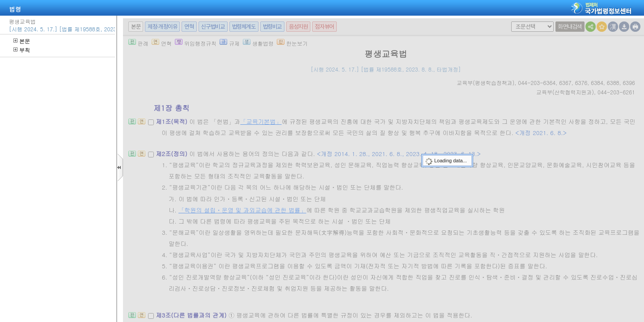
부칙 (22, 50)
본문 (22, 41)
